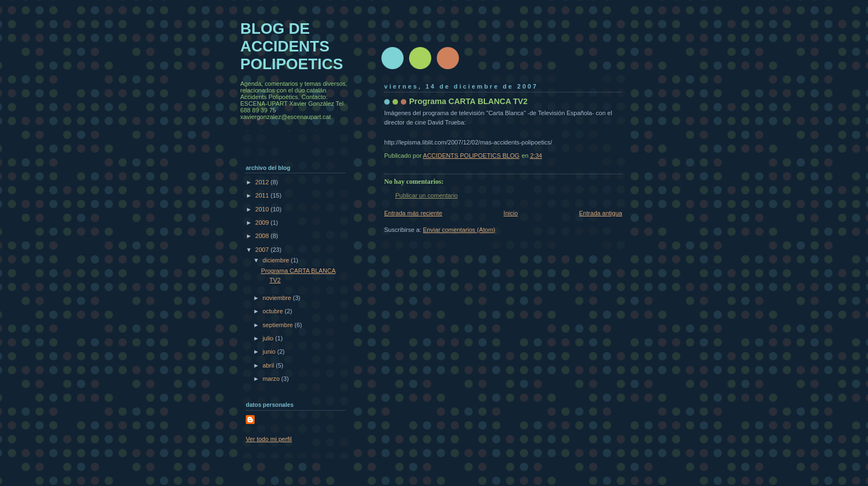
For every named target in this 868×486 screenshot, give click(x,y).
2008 (263, 236)
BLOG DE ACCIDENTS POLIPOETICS (292, 46)
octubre (273, 311)
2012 (263, 182)
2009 (263, 223)
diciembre (277, 260)
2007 (263, 250)
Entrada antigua (601, 213)
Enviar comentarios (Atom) (459, 230)
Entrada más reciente (413, 213)
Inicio (511, 213)
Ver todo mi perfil (269, 439)
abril (269, 365)
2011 (263, 195)
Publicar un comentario (427, 195)
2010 (263, 209)
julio (269, 338)
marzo (272, 379)
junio (270, 351)
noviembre (278, 298)
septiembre (278, 325)
